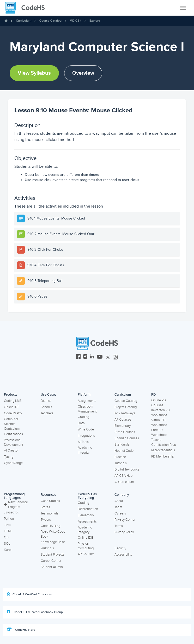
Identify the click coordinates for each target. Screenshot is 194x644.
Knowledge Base (53, 542)
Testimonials (50, 513)
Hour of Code (124, 451)
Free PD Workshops (159, 432)
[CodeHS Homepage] (27, 8)
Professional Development (14, 443)
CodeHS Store (21, 630)
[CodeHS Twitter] (108, 357)
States (45, 507)
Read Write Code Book (53, 534)
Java (7, 525)
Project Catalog (126, 407)
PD (153, 395)
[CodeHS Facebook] (78, 357)
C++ (7, 537)
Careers (120, 513)
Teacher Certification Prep (164, 442)
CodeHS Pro (13, 413)
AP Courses (123, 420)
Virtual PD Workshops (159, 423)
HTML (8, 531)
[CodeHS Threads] (115, 357)
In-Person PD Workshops (160, 413)
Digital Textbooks (127, 469)
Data (81, 423)
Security (120, 548)
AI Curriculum (124, 482)
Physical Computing (86, 546)
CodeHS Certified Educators (29, 594)
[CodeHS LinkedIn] (92, 357)
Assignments (87, 401)
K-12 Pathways (125, 413)
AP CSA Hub (123, 476)
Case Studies (50, 501)
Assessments (87, 521)
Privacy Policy (124, 532)
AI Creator (11, 450)
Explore (95, 21)
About (119, 501)
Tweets (46, 520)
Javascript (11, 512)
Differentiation (88, 509)
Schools (46, 407)
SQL (7, 544)
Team (118, 507)
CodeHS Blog (50, 526)
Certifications (13, 434)
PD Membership (163, 456)
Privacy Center (125, 520)
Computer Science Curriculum (12, 424)
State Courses (125, 432)
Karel (8, 550)
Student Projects (53, 555)
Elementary (123, 426)
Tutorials (121, 463)
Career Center (51, 561)
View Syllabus (34, 73)
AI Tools (83, 442)
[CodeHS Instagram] (85, 357)
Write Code (86, 429)
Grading (83, 417)
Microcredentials (163, 450)
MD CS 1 (75, 21)
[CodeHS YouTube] (100, 357)
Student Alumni (52, 567)
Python (9, 519)
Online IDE (12, 407)
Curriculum (24, 21)
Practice (120, 457)
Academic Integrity (85, 450)
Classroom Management (87, 409)
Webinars (47, 548)
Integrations (86, 436)
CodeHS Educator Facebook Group (35, 612)
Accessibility (123, 555)
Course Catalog (50, 21)
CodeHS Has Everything (87, 496)
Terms (119, 526)
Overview (83, 73)
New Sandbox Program (16, 505)
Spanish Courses (127, 438)
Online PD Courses (159, 403)
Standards (122, 445)
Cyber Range (13, 463)
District (46, 401)
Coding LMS (13, 401)
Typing (9, 457)
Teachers (47, 413)
